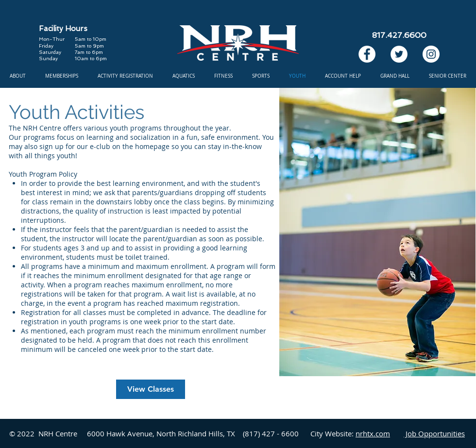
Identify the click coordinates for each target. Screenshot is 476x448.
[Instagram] (431, 54)
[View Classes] (151, 389)
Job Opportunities (434, 433)
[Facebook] (367, 54)
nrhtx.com (373, 433)
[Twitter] (399, 54)
